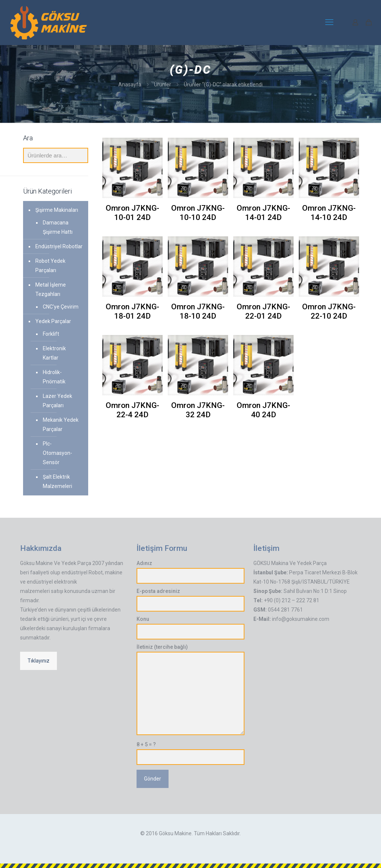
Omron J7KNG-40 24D (263, 410)
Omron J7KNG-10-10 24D (198, 213)
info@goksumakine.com (301, 619)
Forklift (51, 334)
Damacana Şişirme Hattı (58, 227)
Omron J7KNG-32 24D (198, 410)
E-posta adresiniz (190, 600)
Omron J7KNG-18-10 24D (198, 311)
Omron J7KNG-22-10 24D (329, 311)
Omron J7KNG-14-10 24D (329, 213)
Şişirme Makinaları (57, 210)
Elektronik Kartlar (54, 353)
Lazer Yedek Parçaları (57, 401)
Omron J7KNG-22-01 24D (263, 311)
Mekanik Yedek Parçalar (61, 425)
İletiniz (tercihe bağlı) (190, 690)
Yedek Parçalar (53, 321)
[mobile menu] (329, 22)
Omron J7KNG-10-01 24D (132, 213)
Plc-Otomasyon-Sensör (57, 453)
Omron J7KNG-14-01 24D (263, 213)
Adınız (190, 572)
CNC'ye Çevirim (61, 307)
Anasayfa (130, 84)
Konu (190, 628)
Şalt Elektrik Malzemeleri (57, 481)
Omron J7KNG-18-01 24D (132, 311)
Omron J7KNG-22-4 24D (132, 410)
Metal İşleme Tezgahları (51, 289)
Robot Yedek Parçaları (50, 266)
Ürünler (163, 84)
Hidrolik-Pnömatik (54, 377)
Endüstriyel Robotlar (59, 246)
